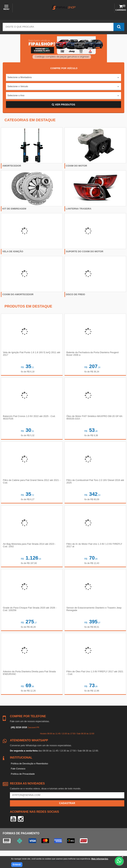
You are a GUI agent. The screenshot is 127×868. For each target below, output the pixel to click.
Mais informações (100, 859)
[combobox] (63, 78)
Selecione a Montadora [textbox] (20, 77)
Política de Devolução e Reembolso (29, 764)
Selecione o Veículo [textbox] (18, 86)
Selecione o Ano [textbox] (16, 95)
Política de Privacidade (23, 774)
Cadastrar (67, 803)
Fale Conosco (18, 769)
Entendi (17, 865)
